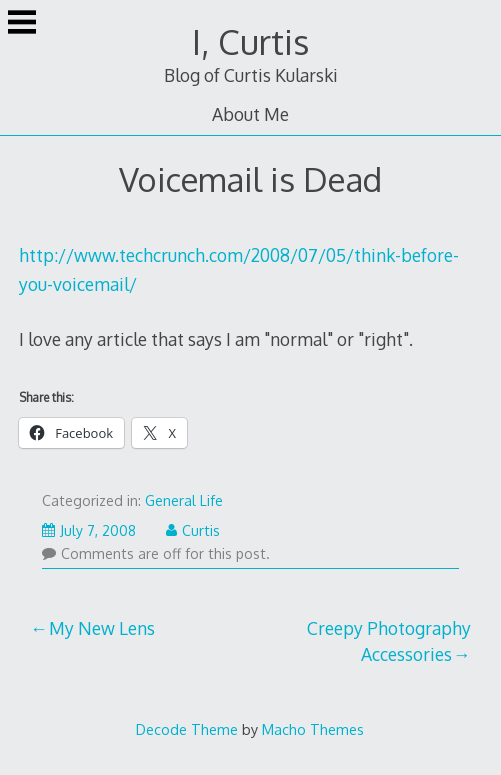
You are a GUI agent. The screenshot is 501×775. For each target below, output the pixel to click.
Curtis (193, 530)
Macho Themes (313, 729)
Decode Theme (187, 729)
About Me (250, 114)
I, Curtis (250, 41)
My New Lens (102, 628)
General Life (184, 500)
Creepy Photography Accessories (389, 641)
